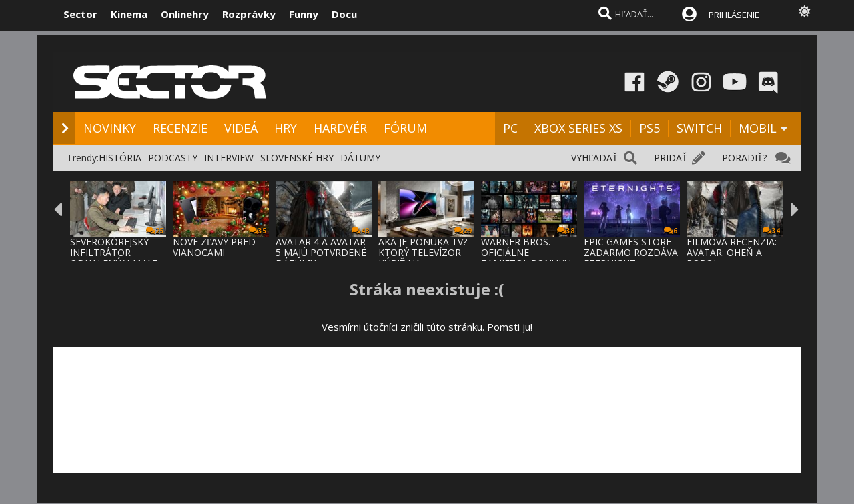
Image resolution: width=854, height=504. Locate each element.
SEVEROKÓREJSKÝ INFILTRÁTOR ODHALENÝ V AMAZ (114, 252)
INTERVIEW (229, 158)
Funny (304, 14)
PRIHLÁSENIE (734, 15)
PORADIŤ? (744, 158)
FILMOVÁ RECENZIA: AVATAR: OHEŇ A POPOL (732, 252)
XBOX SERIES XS (578, 128)
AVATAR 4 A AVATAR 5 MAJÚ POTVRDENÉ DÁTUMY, (321, 252)
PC (510, 128)
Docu (344, 14)
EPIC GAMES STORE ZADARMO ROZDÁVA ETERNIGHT (631, 252)
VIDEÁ (241, 128)
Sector (80, 14)
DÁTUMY (360, 158)
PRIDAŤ (671, 158)
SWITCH (699, 128)
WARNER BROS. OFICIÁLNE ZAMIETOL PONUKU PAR (526, 258)
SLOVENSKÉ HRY (297, 158)
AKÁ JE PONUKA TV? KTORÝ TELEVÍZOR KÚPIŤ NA (423, 252)
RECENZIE (180, 128)
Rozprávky (249, 14)
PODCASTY (173, 158)
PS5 (650, 128)
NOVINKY (110, 128)
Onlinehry (185, 14)
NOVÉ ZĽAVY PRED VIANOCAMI (214, 247)
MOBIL (758, 128)
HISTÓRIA (120, 158)
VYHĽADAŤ (594, 158)
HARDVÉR (340, 128)
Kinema (129, 14)
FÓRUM (405, 128)
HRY (286, 128)
